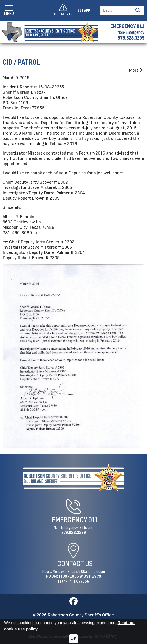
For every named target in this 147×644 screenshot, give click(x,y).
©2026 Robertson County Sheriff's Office (73, 615)
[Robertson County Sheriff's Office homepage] (49, 32)
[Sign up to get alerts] (65, 11)
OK (73, 639)
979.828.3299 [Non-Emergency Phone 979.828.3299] (74, 532)
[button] (9, 10)
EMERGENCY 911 (127, 26)
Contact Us (75, 564)
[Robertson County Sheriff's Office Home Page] (74, 478)
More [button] (136, 70)
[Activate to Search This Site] (138, 10)
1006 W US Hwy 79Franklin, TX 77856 (80, 579)
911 (93, 520)
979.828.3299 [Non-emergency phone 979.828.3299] (131, 38)
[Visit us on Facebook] (73, 603)
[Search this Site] (116, 10)
